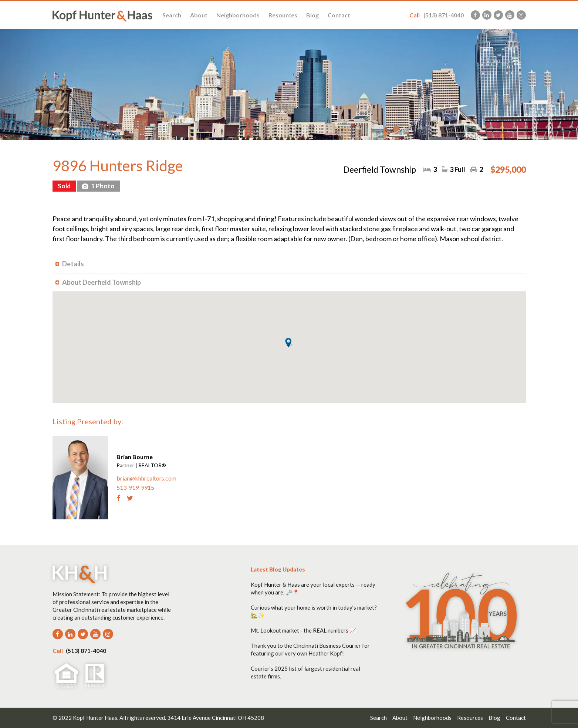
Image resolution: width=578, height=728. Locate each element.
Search (172, 15)
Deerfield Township (380, 169)
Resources (283, 15)
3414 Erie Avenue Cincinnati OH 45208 (216, 718)
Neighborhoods (238, 15)
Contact (339, 15)
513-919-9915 (135, 487)
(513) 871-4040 (437, 15)
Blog (312, 15)
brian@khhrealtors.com (146, 478)
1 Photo (102, 186)
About (199, 15)
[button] (289, 343)
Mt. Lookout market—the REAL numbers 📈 (304, 630)
